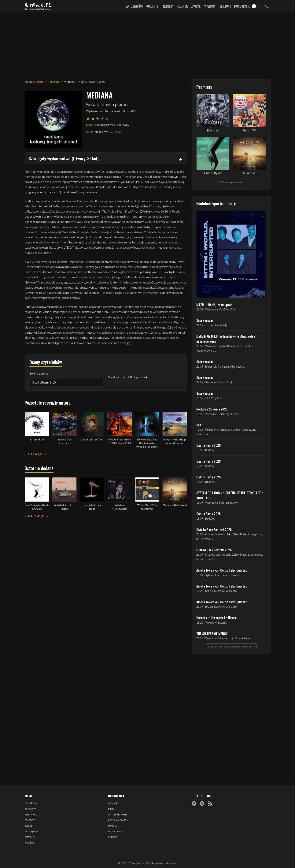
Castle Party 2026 (208, 445)
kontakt (113, 837)
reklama (113, 826)
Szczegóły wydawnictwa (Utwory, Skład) (64, 158)
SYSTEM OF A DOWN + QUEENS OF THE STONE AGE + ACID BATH (230, 495)
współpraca (115, 831)
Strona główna (34, 82)
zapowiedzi (31, 814)
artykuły (30, 837)
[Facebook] (194, 803)
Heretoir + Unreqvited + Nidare (216, 618)
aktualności (31, 803)
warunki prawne (118, 814)
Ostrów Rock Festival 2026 (214, 529)
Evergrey (213, 130)
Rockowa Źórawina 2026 (212, 409)
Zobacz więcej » (37, 516)
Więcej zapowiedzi (231, 182)
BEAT (200, 425)
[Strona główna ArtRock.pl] (38, 6)
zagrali (29, 826)
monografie (32, 831)
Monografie (242, 6)
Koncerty (152, 6)
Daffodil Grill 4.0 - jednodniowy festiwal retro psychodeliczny (226, 339)
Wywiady (210, 6)
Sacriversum (205, 320)
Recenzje (182, 6)
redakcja (113, 803)
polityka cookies (118, 820)
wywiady (30, 842)
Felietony (225, 6)
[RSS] (210, 803)
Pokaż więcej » (35, 454)
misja (111, 809)
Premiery (168, 6)
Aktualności (134, 6)
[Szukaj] (267, 6)
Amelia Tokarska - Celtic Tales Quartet (222, 570)
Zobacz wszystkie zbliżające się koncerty (231, 646)
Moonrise (249, 173)
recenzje (30, 820)
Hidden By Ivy (213, 173)
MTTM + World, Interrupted (214, 305)
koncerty (30, 809)
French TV (249, 130)
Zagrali (196, 6)
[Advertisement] (148, 44)
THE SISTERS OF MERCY (212, 633)
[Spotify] (202, 803)
